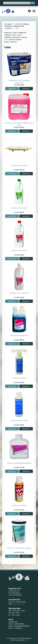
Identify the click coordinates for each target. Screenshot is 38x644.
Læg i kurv (12, 89)
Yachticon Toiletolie (19, 505)
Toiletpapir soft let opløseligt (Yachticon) (19, 81)
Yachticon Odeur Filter (19, 165)
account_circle (29, 11)
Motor (20, 35)
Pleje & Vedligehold (19, 33)
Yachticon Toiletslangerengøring (19, 548)
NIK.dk (26, 640)
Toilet (6, 40)
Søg (33, 3)
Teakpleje (7, 35)
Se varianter (12, 174)
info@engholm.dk (18, 604)
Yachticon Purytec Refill (19, 421)
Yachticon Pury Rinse (19, 250)
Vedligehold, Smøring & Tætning (16, 37)
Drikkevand (8, 33)
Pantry (14, 35)
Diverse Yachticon (10, 42)
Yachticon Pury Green (19, 208)
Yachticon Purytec (19, 378)
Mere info (26, 89)
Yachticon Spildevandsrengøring (19, 463)
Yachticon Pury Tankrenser (19, 293)
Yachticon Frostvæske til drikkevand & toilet (19, 124)
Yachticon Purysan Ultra (19, 335)
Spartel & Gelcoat (15, 40)
